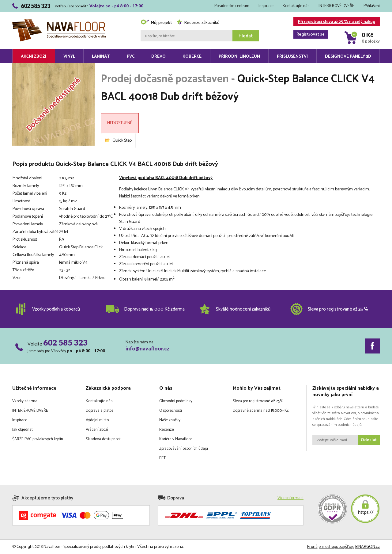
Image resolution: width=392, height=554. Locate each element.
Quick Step (122, 141)
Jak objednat (23, 430)
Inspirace (266, 6)
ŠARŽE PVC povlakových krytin (38, 439)
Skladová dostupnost (103, 439)
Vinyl (69, 57)
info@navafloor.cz (147, 349)
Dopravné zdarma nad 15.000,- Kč (261, 411)
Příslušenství (292, 57)
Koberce (192, 57)
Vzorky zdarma (25, 401)
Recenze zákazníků (198, 23)
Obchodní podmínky (176, 401)
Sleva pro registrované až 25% (258, 401)
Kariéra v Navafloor (175, 439)
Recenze (167, 430)
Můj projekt (156, 23)
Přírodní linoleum (239, 57)
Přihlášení (372, 6)
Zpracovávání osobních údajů (184, 449)
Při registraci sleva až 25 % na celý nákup (334, 22)
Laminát (101, 57)
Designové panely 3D (348, 57)
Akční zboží (34, 57)
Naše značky (170, 420)
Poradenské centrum (232, 6)
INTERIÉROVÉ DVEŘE (336, 6)
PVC (131, 57)
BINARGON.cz (367, 547)
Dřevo (158, 57)
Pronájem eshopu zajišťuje (331, 547)
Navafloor (59, 22)
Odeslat (369, 440)
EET (162, 458)
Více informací (290, 498)
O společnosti (171, 411)
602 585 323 (65, 342)
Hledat (246, 36)
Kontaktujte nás (296, 6)
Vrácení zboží (97, 430)
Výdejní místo (97, 420)
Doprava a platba (100, 411)
